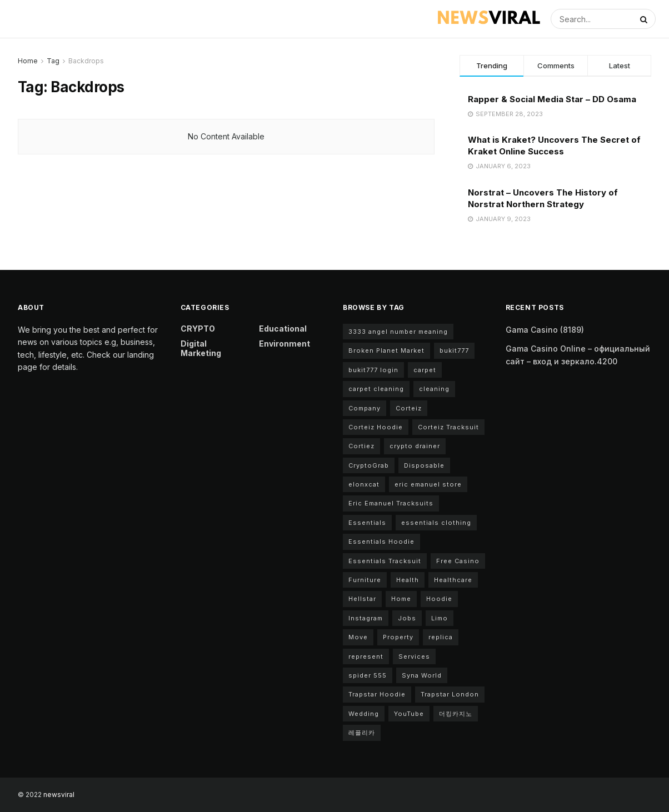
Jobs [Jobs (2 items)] (407, 618)
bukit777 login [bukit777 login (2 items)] (373, 370)
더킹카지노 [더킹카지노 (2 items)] (456, 714)
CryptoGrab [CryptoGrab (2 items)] (369, 465)
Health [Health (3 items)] (408, 580)
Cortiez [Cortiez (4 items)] (361, 446)
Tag (53, 61)
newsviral (59, 795)
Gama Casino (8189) (545, 330)
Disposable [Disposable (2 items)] (424, 465)
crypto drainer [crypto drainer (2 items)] (415, 446)
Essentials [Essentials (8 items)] (367, 523)
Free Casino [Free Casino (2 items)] (458, 561)
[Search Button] (645, 19)
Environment (284, 344)
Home (28, 61)
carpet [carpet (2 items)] (425, 370)
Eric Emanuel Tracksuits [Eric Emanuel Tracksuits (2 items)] (391, 503)
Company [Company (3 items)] (365, 408)
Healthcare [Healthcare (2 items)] (453, 580)
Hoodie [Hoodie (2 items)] (439, 599)
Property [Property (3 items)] (398, 637)
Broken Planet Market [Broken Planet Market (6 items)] (386, 350)
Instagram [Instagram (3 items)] (366, 618)
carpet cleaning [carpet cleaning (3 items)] (376, 389)
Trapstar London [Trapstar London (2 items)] (450, 694)
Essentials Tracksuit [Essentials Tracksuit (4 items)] (385, 561)
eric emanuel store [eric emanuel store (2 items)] (428, 484)
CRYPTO (198, 329)
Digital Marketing (201, 348)
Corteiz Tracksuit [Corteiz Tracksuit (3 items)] (448, 427)
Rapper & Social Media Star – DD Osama (552, 99)
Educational (283, 329)
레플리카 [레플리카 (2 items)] (362, 733)
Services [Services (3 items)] (414, 656)
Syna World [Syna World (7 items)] (422, 675)
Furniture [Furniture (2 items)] (365, 580)
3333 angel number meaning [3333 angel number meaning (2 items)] (398, 332)
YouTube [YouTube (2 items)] (409, 714)
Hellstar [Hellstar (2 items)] (362, 599)
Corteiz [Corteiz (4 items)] (409, 408)
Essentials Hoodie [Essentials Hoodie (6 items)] (381, 542)
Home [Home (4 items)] (401, 599)
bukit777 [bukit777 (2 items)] (454, 350)
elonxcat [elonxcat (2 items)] (364, 484)
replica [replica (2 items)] (441, 637)
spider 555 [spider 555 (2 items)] (368, 675)
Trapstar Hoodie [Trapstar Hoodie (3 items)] (377, 694)
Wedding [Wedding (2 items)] (364, 714)
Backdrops (86, 61)
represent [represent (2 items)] (366, 656)
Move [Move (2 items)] (358, 637)
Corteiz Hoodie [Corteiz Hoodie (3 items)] (376, 427)
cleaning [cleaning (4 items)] (434, 389)
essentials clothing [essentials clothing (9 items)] (436, 523)
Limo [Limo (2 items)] (440, 618)
